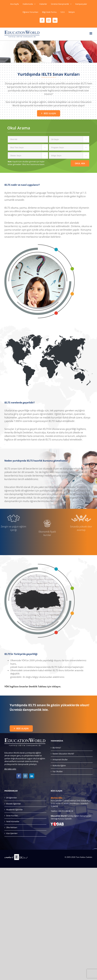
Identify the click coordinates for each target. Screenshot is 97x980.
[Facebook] (19, 776)
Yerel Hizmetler (13, 821)
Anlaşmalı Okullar (60, 759)
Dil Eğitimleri (11, 798)
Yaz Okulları (58, 771)
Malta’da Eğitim (59, 766)
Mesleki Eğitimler (13, 804)
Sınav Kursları (12, 816)
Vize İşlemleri (12, 833)
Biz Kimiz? (57, 748)
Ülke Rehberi (12, 827)
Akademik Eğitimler (14, 810)
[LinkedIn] (32, 776)
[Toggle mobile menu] (91, 33)
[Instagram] (25, 776)
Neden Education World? (63, 754)
